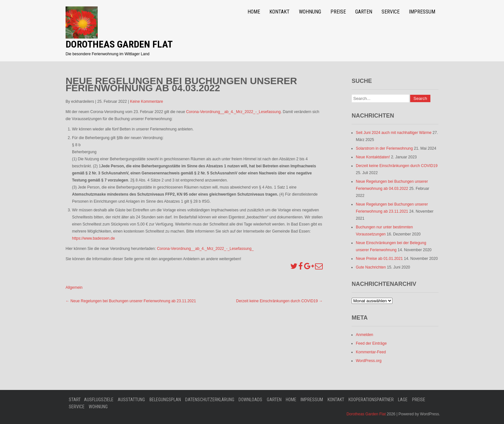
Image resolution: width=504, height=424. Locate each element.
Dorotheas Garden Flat (119, 44)
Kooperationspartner (371, 400)
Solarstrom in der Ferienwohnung (384, 148)
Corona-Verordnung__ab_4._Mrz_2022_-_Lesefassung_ (205, 249)
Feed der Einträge (371, 343)
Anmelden (364, 335)
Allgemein (74, 287)
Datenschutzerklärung (210, 400)
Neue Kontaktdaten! (373, 157)
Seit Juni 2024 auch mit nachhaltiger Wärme (394, 133)
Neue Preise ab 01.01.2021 (379, 259)
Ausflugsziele (99, 400)
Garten (364, 12)
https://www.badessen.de (93, 238)
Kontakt (279, 12)
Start (75, 400)
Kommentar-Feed (371, 352)
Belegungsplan (165, 400)
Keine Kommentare (146, 102)
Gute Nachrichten (371, 267)
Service (391, 12)
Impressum (422, 12)
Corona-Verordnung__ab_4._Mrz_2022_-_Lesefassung (233, 112)
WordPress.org (369, 361)
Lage (403, 400)
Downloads (250, 400)
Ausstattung (131, 400)
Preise (338, 12)
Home (254, 12)
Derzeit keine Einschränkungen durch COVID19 (279, 301)
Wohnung (310, 12)
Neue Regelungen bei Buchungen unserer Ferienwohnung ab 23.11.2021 (131, 301)
